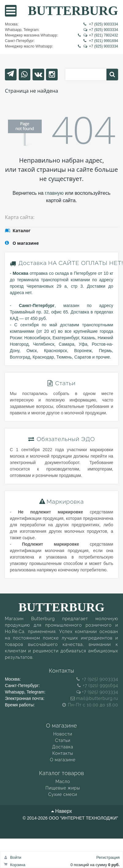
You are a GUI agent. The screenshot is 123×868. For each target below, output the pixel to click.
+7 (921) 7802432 (98, 35)
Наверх (62, 811)
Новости (63, 734)
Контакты (63, 753)
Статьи (63, 740)
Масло (63, 782)
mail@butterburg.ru (94, 698)
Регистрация (108, 857)
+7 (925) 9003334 (101, 24)
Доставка (33, 263)
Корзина (18, 865)
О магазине (63, 760)
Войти (16, 857)
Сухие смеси (63, 794)
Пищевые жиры (63, 788)
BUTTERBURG (73, 10)
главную (54, 193)
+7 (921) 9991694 (101, 41)
